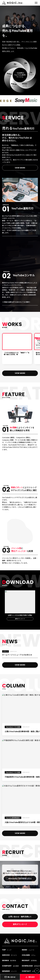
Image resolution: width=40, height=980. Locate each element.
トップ (7, 950)
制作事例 (9, 960)
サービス (9, 955)
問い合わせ (10, 977)
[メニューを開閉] (36, 3)
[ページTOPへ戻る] (37, 971)
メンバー (9, 971)
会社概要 (10, 966)
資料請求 (30, 977)
